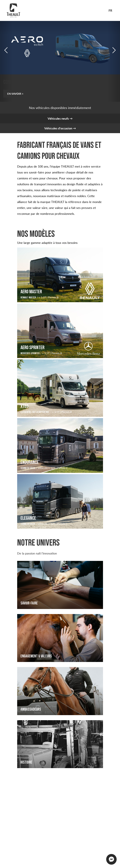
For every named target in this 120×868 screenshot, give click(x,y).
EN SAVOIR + (16, 94)
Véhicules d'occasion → (60, 128)
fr (110, 10)
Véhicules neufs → (60, 118)
